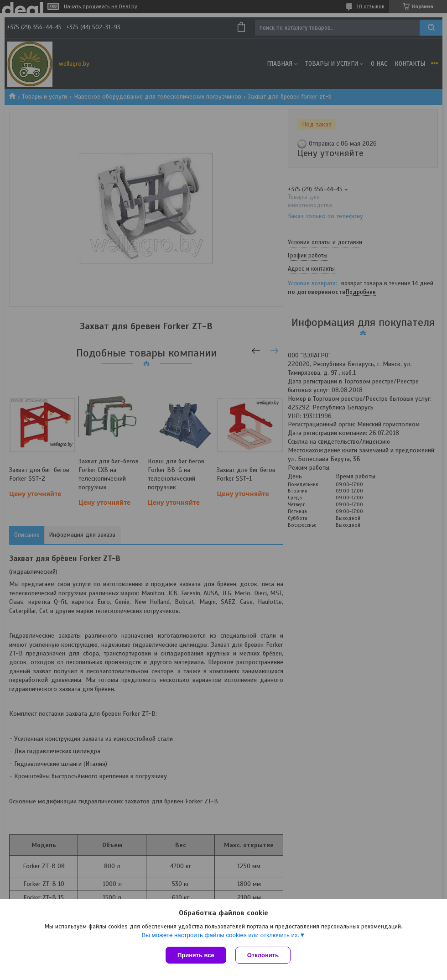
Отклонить (263, 955)
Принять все (196, 955)
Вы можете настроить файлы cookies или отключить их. (220, 935)
